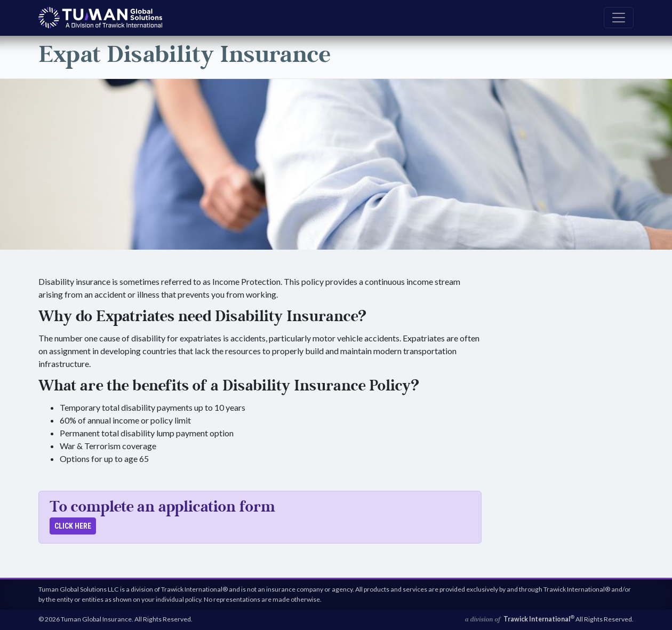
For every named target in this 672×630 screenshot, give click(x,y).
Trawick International (539, 619)
